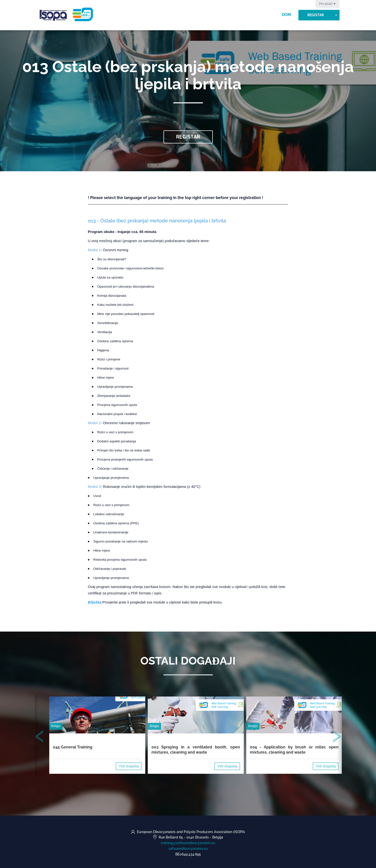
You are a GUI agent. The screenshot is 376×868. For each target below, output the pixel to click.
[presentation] (40, 737)
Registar (316, 15)
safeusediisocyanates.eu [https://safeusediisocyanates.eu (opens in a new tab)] (188, 849)
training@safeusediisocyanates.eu (188, 843)
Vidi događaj (129, 766)
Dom (286, 15)
